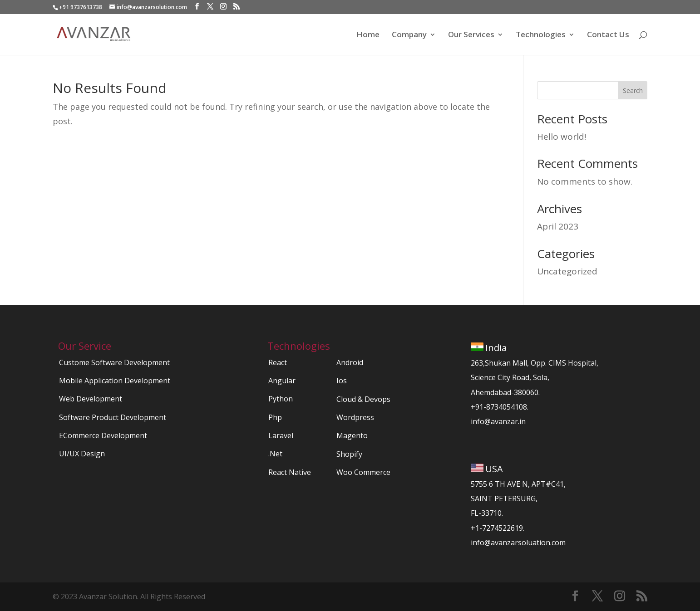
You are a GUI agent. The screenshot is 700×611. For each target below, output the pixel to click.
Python (281, 399)
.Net (275, 454)
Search (633, 90)
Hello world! (562, 137)
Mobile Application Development (115, 381)
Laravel (281, 435)
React (278, 362)
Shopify (349, 454)
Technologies (541, 35)
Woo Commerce (363, 472)
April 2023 (558, 226)
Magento (352, 435)
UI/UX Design (82, 454)
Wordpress (355, 417)
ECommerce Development (103, 435)
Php (275, 417)
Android (350, 362)
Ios (342, 381)
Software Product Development (113, 417)
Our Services (471, 35)
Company (409, 35)
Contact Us (608, 35)
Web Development (91, 399)
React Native (290, 472)
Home (368, 35)
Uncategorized (567, 271)
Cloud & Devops (363, 399)
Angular (282, 381)
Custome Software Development (114, 362)
